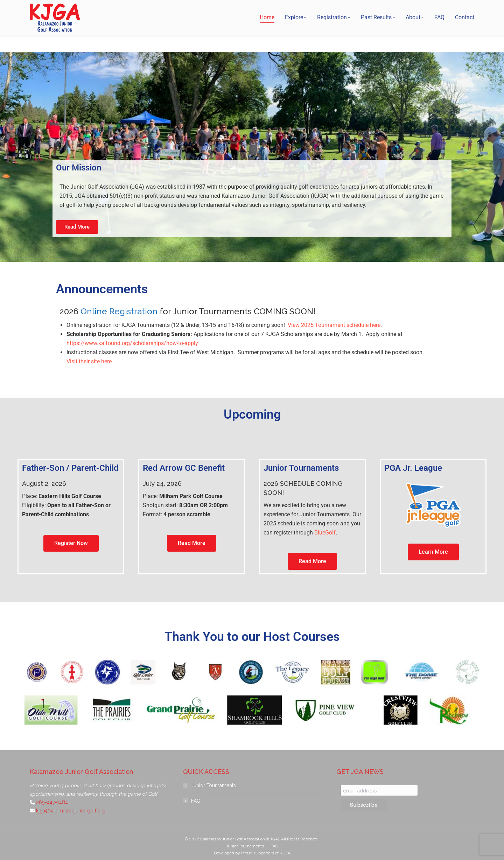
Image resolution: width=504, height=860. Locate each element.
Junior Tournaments (213, 785)
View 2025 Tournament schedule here (334, 325)
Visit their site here (89, 361)
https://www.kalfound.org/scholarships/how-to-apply (132, 343)
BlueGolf (325, 533)
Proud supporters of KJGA (266, 853)
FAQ (196, 801)
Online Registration (119, 311)
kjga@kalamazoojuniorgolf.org (367, 8)
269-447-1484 (304, 8)
